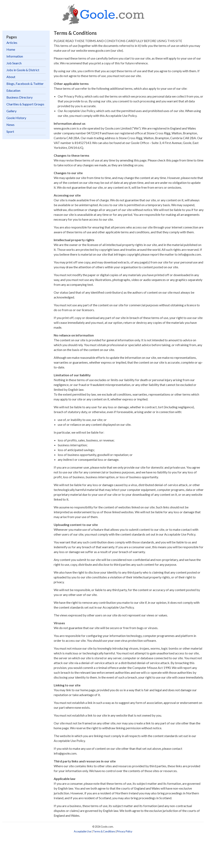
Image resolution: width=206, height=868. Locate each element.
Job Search (14, 63)
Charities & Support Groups (25, 104)
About (11, 77)
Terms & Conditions (104, 831)
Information (15, 56)
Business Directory (20, 97)
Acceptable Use (83, 831)
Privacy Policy (125, 831)
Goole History (16, 118)
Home (11, 49)
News (10, 125)
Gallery (11, 111)
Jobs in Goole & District (23, 70)
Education (13, 90)
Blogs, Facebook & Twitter (25, 84)
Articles (12, 43)
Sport (10, 131)
